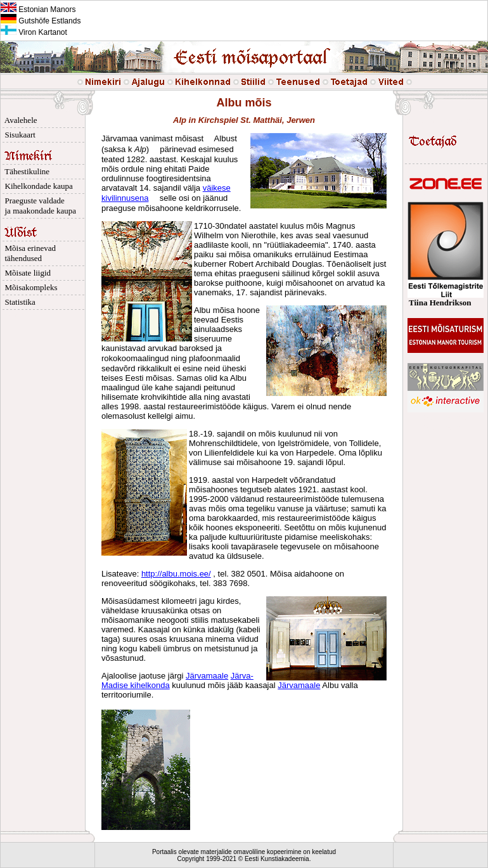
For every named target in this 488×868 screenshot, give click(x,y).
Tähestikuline (25, 171)
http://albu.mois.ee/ (176, 574)
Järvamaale (207, 676)
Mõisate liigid (26, 273)
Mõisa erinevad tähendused (28, 253)
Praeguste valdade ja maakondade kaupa (38, 206)
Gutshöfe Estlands (41, 21)
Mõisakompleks (29, 287)
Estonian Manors (38, 10)
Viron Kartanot (34, 32)
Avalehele (19, 120)
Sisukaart (18, 135)
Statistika (18, 302)
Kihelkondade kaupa (37, 186)
